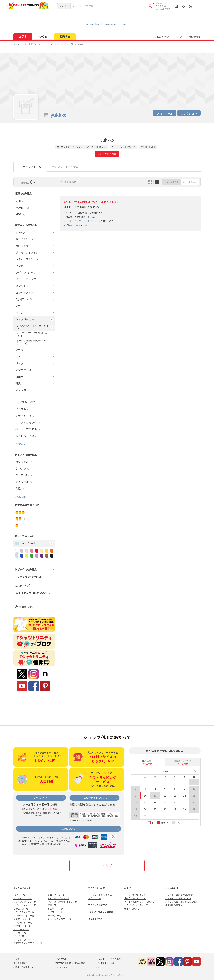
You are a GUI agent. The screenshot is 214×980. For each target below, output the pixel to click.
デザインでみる (190, 182)
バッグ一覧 (19, 936)
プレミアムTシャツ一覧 (25, 902)
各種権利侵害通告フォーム (178, 905)
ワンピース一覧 (21, 909)
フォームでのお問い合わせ (178, 898)
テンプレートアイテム (65, 167)
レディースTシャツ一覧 (25, 905)
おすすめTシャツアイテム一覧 (28, 943)
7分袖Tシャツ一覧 (22, 926)
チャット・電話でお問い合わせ (180, 895)
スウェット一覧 (21, 929)
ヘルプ (179, 37)
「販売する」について (135, 898)
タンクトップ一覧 (22, 919)
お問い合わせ (194, 37)
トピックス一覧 (55, 909)
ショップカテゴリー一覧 (60, 919)
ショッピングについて (135, 895)
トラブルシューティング (136, 905)
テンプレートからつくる (100, 895)
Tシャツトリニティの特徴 (101, 912)
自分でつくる (94, 898)
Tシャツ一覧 (19, 895)
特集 (70, 225)
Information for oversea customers (107, 24)
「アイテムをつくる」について (139, 902)
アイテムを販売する (98, 905)
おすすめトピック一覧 (59, 898)
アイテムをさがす (22, 888)
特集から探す (27, 607)
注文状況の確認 (163, 8)
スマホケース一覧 (22, 940)
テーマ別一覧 (54, 916)
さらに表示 (20, 444)
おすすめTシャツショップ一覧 (62, 902)
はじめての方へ (96, 919)
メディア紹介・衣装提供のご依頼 (181, 902)
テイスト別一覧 (55, 912)
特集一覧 (52, 905)
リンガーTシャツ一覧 (24, 916)
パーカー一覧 (20, 933)
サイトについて (132, 909)
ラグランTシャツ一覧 (24, 912)
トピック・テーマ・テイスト (82, 221)
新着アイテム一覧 (56, 895)
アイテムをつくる (97, 888)
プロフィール (165, 113)
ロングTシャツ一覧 (23, 922)
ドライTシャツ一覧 (23, 898)
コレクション (189, 113)
